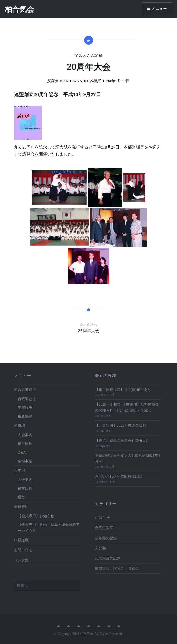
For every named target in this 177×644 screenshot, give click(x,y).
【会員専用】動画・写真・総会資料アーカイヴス (49, 527)
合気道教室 (104, 528)
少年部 (20, 470)
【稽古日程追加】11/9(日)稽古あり (123, 389)
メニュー (159, 9)
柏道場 (20, 426)
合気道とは (27, 399)
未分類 (100, 548)
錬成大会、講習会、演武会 (117, 568)
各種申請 (25, 461)
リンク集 (21, 560)
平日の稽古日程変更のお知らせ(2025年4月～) (127, 458)
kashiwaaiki (74, 81)
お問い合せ (23, 550)
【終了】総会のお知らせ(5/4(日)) (122, 440)
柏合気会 (19, 9)
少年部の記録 (106, 538)
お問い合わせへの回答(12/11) (118, 476)
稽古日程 (25, 444)
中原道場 (21, 540)
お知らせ (102, 518)
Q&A (22, 452)
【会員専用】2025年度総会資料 (121, 425)
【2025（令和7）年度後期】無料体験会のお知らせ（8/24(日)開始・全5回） (127, 407)
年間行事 (25, 407)
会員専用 (21, 507)
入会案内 (25, 435)
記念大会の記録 (89, 55)
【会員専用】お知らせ (36, 516)
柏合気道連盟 (25, 389)
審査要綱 (25, 416)
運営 (21, 497)
